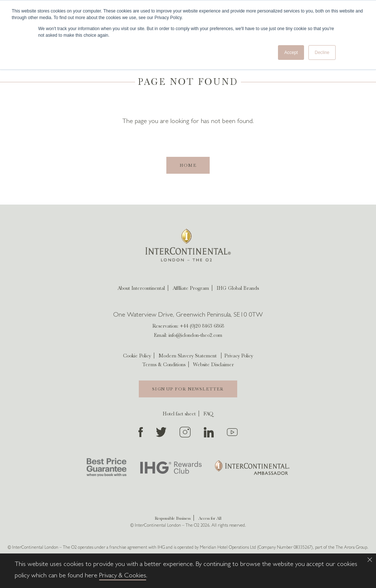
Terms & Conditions (164, 364)
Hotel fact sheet (179, 414)
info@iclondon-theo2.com (195, 335)
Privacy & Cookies (123, 576)
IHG (161, 548)
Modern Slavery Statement (188, 356)
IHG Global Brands (238, 288)
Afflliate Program (191, 288)
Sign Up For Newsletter (188, 389)
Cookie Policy (137, 356)
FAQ (208, 414)
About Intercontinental (141, 288)
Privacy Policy (239, 356)
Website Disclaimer (214, 364)
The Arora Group (351, 548)
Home (188, 165)
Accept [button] (291, 53)
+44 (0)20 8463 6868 (202, 326)
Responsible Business (173, 518)
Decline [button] (322, 53)
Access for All (210, 518)
